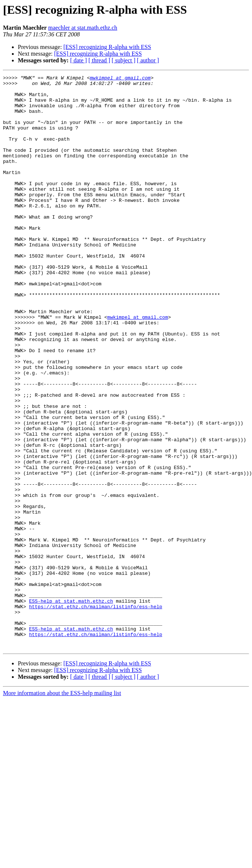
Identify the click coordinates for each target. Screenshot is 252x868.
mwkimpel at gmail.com (120, 79)
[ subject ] (124, 60)
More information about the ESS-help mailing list (62, 808)
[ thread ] (99, 60)
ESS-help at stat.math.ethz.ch (71, 707)
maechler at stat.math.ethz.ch (83, 28)
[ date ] (78, 60)
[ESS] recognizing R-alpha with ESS (107, 47)
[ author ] (148, 60)
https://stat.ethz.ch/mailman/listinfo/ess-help (96, 713)
